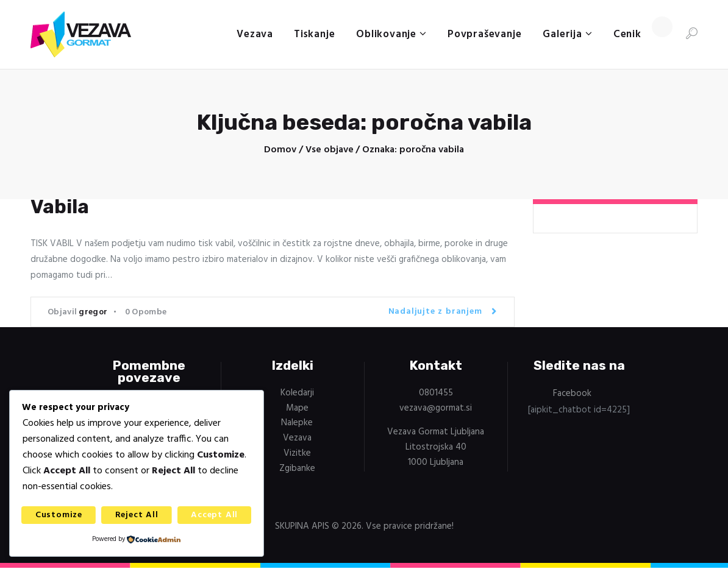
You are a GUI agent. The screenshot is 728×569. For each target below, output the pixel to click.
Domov (280, 150)
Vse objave (330, 150)
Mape (297, 409)
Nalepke (297, 423)
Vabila (60, 207)
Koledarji (297, 394)
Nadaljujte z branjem (435, 312)
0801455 (436, 394)
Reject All (137, 515)
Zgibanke (297, 469)
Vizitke (297, 454)
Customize (59, 515)
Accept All (214, 515)
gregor (93, 313)
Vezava (297, 439)
